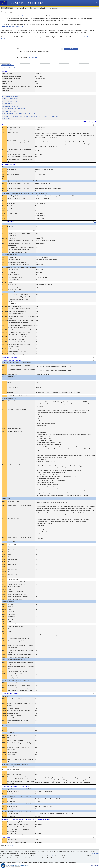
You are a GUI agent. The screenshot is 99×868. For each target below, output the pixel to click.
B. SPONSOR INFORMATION (10, 99)
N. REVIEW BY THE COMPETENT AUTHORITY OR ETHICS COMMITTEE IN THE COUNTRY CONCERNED (30, 116)
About (43, 8)
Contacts (33, 8)
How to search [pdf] (22, 53)
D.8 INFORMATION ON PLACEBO (11, 106)
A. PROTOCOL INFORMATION (10, 96)
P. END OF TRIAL (7, 119)
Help (98, 3)
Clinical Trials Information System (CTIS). (12, 26)
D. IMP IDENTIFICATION (9, 104)
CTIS (53, 856)
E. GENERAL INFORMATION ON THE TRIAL (14, 109)
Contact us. (10, 845)
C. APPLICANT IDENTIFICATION (11, 101)
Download (12, 68)
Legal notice (96, 854)
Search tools (32, 57)
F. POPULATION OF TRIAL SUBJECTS (12, 111)
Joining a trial (21, 8)
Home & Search (7, 8)
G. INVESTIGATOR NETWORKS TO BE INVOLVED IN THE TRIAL (19, 114)
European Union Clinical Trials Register (14, 16)
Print (4, 68)
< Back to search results (8, 65)
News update (54, 8)
